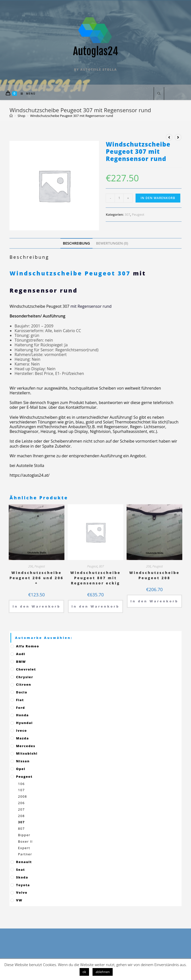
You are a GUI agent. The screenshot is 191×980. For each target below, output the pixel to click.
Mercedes (26, 746)
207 (21, 809)
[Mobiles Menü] (26, 94)
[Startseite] (11, 116)
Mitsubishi (27, 753)
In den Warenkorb (158, 198)
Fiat (20, 700)
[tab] (76, 243)
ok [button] (84, 972)
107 (21, 790)
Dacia (22, 692)
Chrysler (24, 677)
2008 (22, 796)
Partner (25, 854)
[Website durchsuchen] (159, 94)
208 (148, 566)
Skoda (22, 877)
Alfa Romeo (27, 646)
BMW (21, 662)
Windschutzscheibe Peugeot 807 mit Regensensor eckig (96, 578)
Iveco (21, 730)
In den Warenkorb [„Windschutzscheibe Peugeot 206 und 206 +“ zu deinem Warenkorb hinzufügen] (36, 606)
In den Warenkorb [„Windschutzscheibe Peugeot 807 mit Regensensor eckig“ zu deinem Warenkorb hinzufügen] (96, 606)
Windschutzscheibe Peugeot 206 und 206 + (37, 578)
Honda (22, 715)
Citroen (24, 684)
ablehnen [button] (103, 972)
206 (31, 566)
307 (127, 214)
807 (101, 566)
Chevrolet (26, 669)
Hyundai (24, 723)
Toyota (23, 885)
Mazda (22, 738)
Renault (24, 862)
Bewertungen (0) (112, 243)
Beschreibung (76, 243)
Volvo (22, 892)
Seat (20, 870)
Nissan (23, 761)
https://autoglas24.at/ (29, 475)
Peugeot (138, 214)
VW (19, 900)
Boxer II (25, 841)
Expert (24, 848)
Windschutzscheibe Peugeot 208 (155, 575)
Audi (21, 654)
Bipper (24, 835)
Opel (21, 769)
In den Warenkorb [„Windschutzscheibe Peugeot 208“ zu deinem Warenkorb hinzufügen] (155, 601)
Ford (20, 708)
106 (21, 784)
